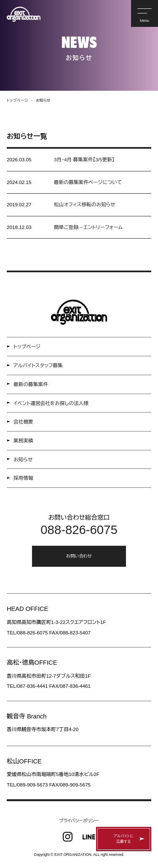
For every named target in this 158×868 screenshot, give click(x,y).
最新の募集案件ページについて (88, 182)
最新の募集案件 (31, 384)
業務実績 (23, 441)
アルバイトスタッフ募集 (38, 365)
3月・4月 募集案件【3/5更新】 (84, 159)
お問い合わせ (79, 556)
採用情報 (23, 478)
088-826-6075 (79, 530)
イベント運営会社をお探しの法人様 (51, 403)
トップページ (27, 346)
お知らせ (23, 459)
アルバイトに (124, 839)
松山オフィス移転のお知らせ (85, 204)
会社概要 (23, 422)
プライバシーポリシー (79, 821)
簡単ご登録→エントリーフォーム (88, 227)
